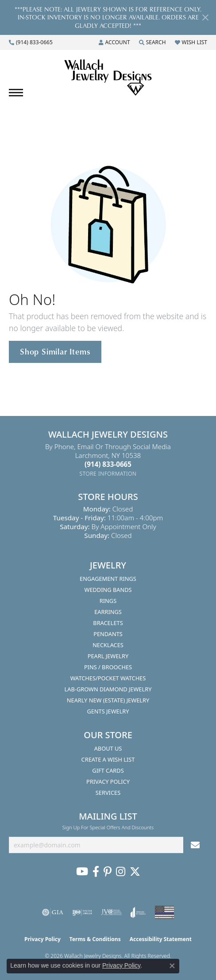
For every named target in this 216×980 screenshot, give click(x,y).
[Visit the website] (164, 912)
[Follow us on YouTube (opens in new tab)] (82, 872)
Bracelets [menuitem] (108, 623)
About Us (108, 748)
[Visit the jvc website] (111, 912)
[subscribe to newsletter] (195, 845)
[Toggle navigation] (16, 93)
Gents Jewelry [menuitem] (108, 711)
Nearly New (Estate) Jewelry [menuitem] (108, 700)
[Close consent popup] (172, 966)
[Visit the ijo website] (82, 912)
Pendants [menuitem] (108, 634)
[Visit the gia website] (53, 912)
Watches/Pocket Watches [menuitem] (108, 678)
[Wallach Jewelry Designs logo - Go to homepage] (108, 78)
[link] (31, 42)
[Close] (205, 17)
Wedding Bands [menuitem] (108, 590)
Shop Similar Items (55, 351)
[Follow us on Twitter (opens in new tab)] (135, 872)
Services (108, 793)
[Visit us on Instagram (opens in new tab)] (121, 872)
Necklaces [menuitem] (108, 645)
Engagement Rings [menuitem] (108, 579)
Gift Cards (108, 770)
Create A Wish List (108, 759)
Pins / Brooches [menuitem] (108, 667)
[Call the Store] (108, 464)
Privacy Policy (108, 782)
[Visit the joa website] (138, 912)
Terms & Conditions (95, 939)
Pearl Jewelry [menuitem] (108, 656)
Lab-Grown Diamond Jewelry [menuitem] (108, 689)
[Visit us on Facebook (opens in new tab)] (96, 872)
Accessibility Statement (161, 939)
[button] (114, 42)
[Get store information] (108, 474)
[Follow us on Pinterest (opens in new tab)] (108, 872)
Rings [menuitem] (108, 601)
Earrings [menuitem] (108, 612)
